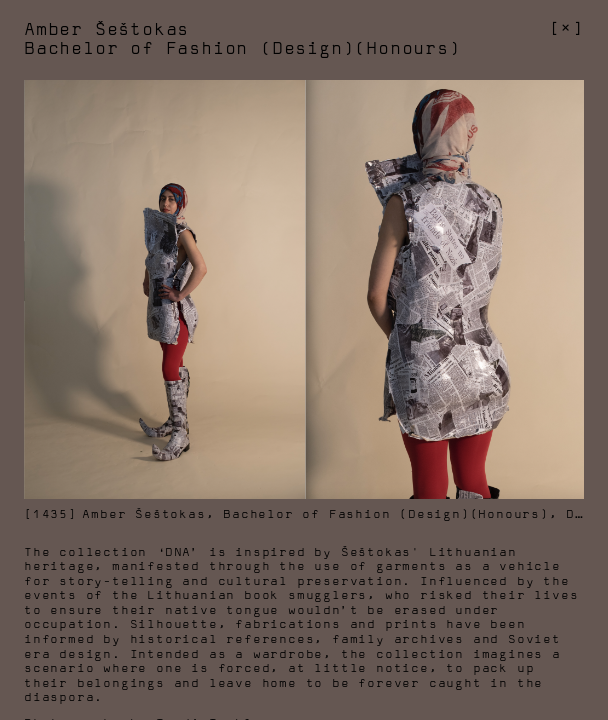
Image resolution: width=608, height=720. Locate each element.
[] (566, 29)
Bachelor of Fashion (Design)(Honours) (386, 514)
